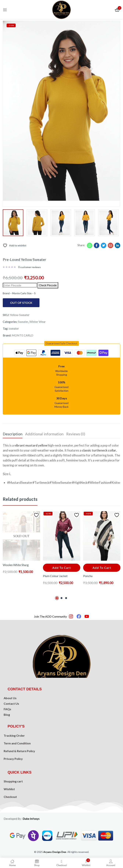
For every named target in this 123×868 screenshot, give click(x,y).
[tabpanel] (21, 553)
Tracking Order (14, 753)
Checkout (10, 810)
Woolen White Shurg (16, 565)
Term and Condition (17, 761)
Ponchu (88, 576)
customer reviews (29, 267)
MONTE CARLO (22, 335)
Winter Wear (38, 322)
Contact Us (11, 716)
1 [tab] (57, 598)
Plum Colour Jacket (55, 576)
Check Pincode (48, 285)
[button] (61, 343)
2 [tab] (61, 598)
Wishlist (9, 802)
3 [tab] (66, 598)
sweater (14, 328)
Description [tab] (13, 434)
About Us (10, 710)
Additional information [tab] (44, 434)
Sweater (23, 322)
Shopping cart (13, 794)
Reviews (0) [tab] (76, 434)
